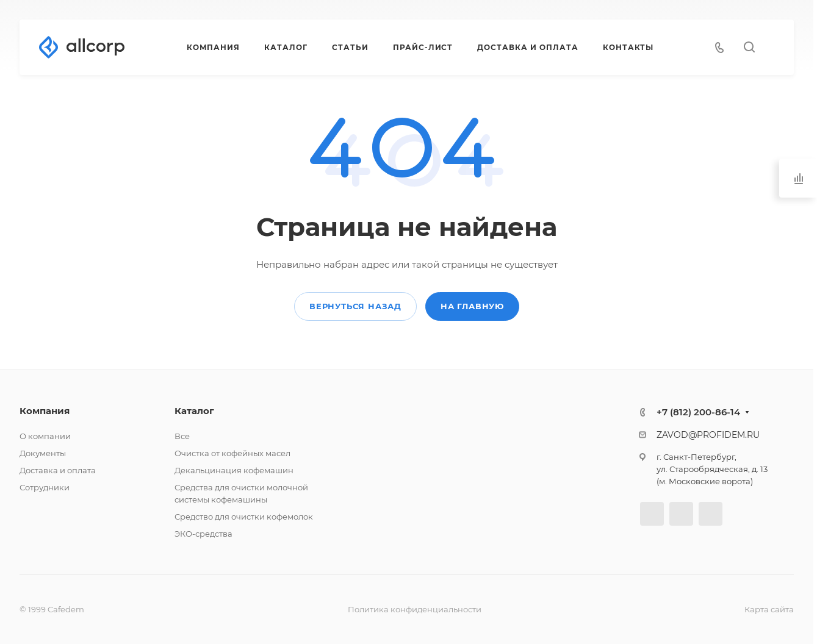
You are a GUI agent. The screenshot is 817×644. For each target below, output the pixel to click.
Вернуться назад (355, 306)
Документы (43, 453)
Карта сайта (769, 609)
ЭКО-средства (203, 534)
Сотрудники (45, 487)
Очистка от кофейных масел (232, 453)
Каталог (194, 411)
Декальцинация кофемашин (234, 470)
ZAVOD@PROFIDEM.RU (708, 435)
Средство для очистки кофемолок (244, 517)
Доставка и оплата (58, 470)
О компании (45, 436)
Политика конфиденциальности (415, 609)
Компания (45, 411)
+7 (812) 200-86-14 (698, 412)
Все (182, 436)
